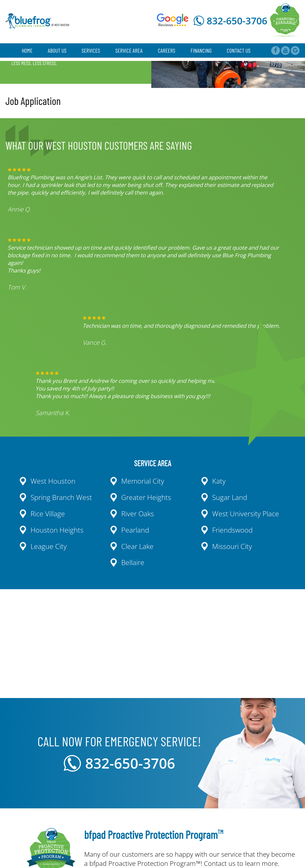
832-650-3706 (237, 21)
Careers (167, 50)
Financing (201, 50)
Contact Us (239, 50)
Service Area (129, 50)
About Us (57, 50)
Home (27, 50)
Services (91, 50)
